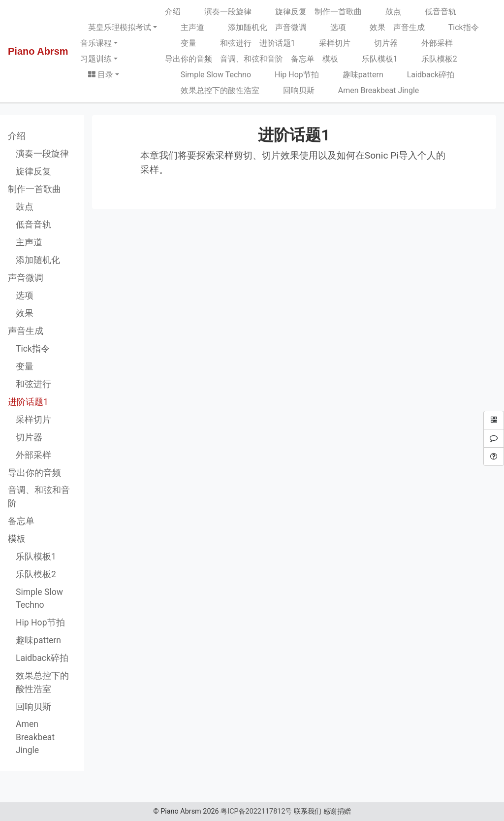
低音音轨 (433, 12)
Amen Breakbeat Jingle (371, 90)
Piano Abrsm (38, 51)
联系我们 (308, 811)
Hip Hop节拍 (289, 75)
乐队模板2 (431, 59)
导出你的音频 (189, 59)
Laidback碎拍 (423, 75)
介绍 (173, 12)
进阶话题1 (277, 43)
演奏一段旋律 (220, 12)
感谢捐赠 (337, 811)
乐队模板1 (372, 59)
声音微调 (291, 27)
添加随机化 (240, 27)
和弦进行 (228, 43)
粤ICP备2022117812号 (256, 811)
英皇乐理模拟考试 (120, 27)
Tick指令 (456, 27)
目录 (101, 75)
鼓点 (385, 12)
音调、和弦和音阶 (252, 59)
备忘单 (303, 59)
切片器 (378, 43)
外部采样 (429, 43)
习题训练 (96, 59)
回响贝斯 (291, 90)
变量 (181, 43)
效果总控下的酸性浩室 (212, 90)
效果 (370, 27)
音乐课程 (96, 43)
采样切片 (327, 43)
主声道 (185, 27)
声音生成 (409, 27)
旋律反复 (283, 12)
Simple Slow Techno (208, 75)
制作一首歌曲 (338, 12)
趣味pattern (355, 75)
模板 (330, 59)
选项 (330, 27)
